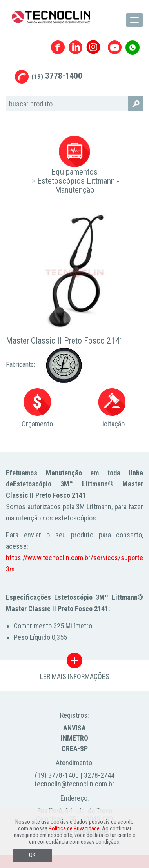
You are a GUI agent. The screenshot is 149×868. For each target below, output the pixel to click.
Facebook (58, 47)
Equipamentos (74, 172)
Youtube (115, 47)
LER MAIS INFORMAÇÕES (75, 662)
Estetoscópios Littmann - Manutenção (78, 185)
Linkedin (75, 47)
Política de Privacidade (74, 829)
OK (32, 855)
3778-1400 (57, 76)
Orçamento (37, 408)
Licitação (112, 408)
